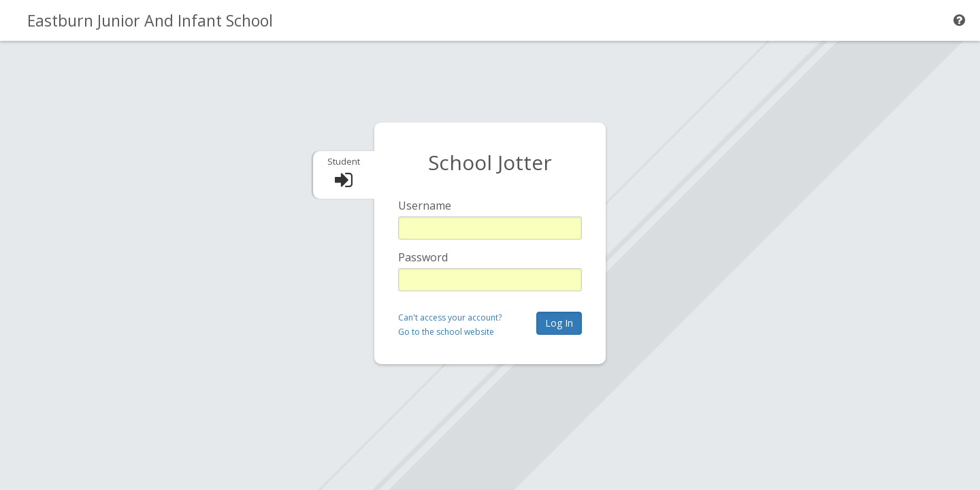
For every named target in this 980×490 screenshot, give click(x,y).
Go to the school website (446, 332)
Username (425, 206)
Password (423, 257)
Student (344, 161)
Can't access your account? (450, 317)
